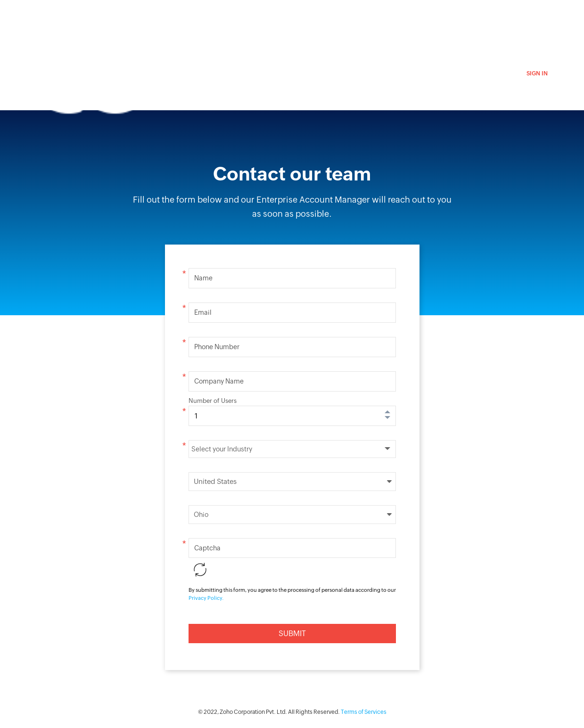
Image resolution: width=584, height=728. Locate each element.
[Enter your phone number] (292, 347)
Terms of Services (364, 712)
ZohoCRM (157, 18)
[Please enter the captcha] (292, 548)
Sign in (537, 74)
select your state (292, 515)
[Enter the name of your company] (292, 381)
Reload (200, 570)
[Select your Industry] (292, 449)
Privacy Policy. (206, 598)
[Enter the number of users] (292, 416)
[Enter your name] (292, 278)
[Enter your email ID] (292, 313)
